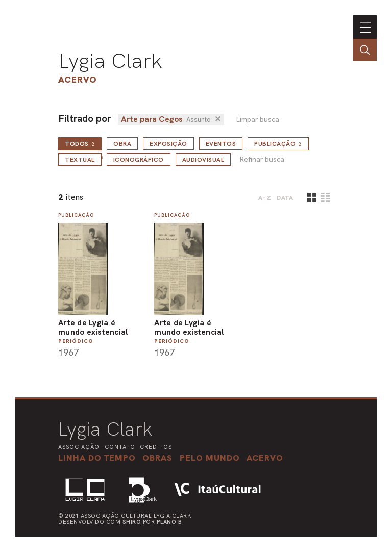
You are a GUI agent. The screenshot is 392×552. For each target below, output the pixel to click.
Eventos (221, 144)
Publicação (278, 144)
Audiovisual (203, 160)
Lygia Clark (110, 61)
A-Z (265, 198)
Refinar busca (262, 159)
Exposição (168, 144)
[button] (210, 458)
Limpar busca (258, 120)
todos (80, 144)
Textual (80, 160)
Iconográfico (139, 160)
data (285, 198)
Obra (122, 144)
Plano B (169, 522)
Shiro (132, 522)
